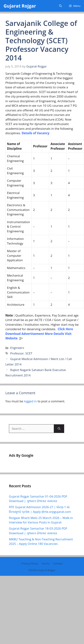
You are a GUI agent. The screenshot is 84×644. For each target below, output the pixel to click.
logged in (30, 401)
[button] (60, 6)
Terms (46, 563)
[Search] (59, 429)
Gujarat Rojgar (20, 6)
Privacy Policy (30, 563)
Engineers (17, 348)
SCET (29, 353)
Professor (17, 353)
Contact (58, 563)
